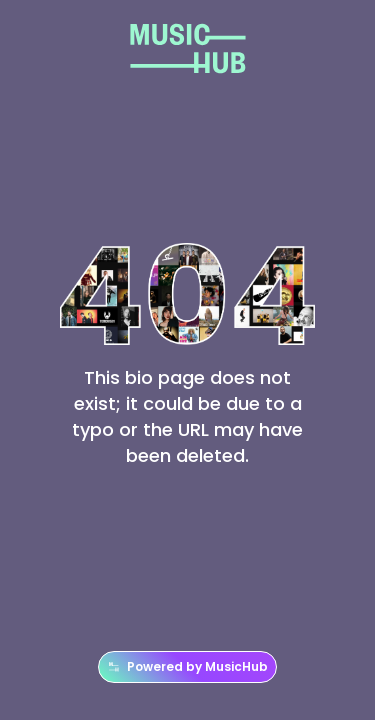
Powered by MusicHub (187, 667)
